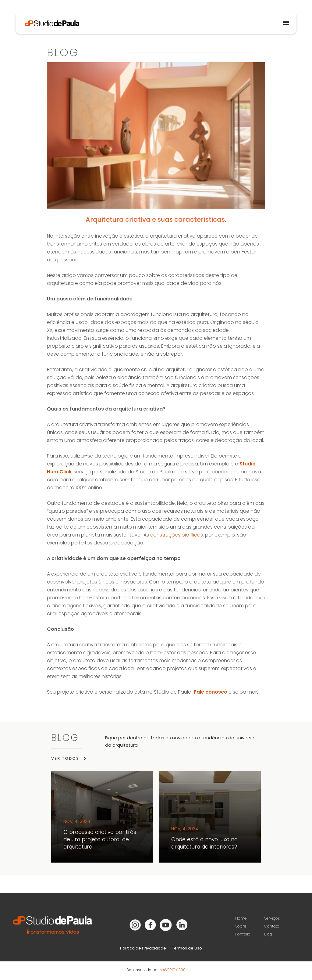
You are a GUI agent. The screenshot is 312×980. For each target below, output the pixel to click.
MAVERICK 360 (173, 970)
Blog (268, 934)
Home (241, 918)
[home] (48, 19)
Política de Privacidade (143, 948)
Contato (272, 926)
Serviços (272, 918)
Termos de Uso (187, 948)
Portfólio (243, 934)
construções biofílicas (177, 535)
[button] (286, 23)
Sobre (241, 926)
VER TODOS (65, 758)
